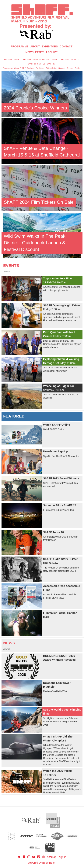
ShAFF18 (27, 60)
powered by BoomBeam (42, 863)
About (35, 46)
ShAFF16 (8, 60)
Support (62, 68)
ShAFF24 (32, 64)
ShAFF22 (65, 60)
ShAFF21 (55, 60)
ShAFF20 (46, 60)
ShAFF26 (51, 64)
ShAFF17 (17, 60)
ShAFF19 (37, 60)
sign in (62, 857)
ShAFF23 (75, 60)
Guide (77, 68)
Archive (52, 52)
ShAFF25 (41, 64)
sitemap (52, 857)
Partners (31, 68)
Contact (66, 46)
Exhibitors (50, 46)
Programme (8, 68)
